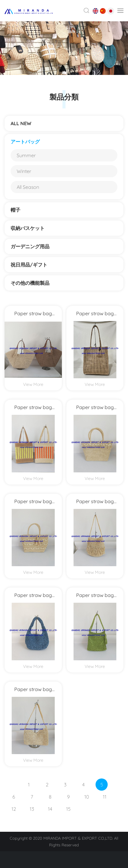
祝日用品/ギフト (29, 265)
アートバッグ (25, 142)
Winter (24, 171)
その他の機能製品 (32, 283)
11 (105, 797)
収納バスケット (28, 228)
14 (50, 809)
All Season (28, 187)
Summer (26, 155)
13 (32, 809)
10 (87, 797)
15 (68, 809)
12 (14, 809)
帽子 (15, 210)
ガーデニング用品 (30, 246)
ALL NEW (21, 123)
